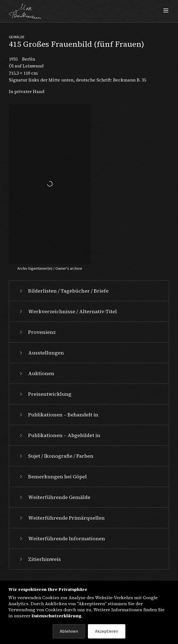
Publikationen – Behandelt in (58, 415)
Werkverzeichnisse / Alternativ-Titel (68, 311)
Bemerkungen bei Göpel (52, 477)
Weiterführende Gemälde (54, 497)
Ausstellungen (41, 353)
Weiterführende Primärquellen (61, 518)
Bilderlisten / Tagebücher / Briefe (63, 291)
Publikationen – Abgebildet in (59, 435)
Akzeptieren (107, 631)
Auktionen (36, 373)
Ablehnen (69, 631)
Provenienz (37, 332)
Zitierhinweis (40, 559)
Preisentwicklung (45, 394)
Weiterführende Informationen (62, 538)
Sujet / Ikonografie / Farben (56, 456)
